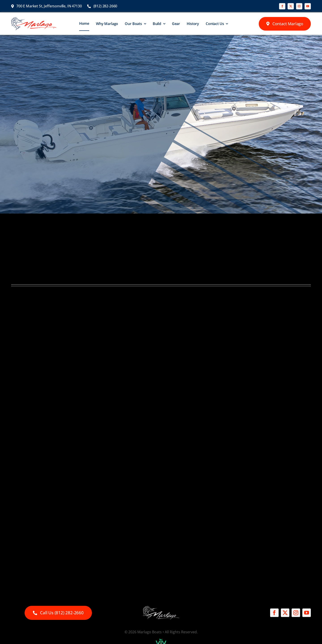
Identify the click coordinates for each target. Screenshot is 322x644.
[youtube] (308, 6)
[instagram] (299, 6)
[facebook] (282, 6)
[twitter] (291, 6)
